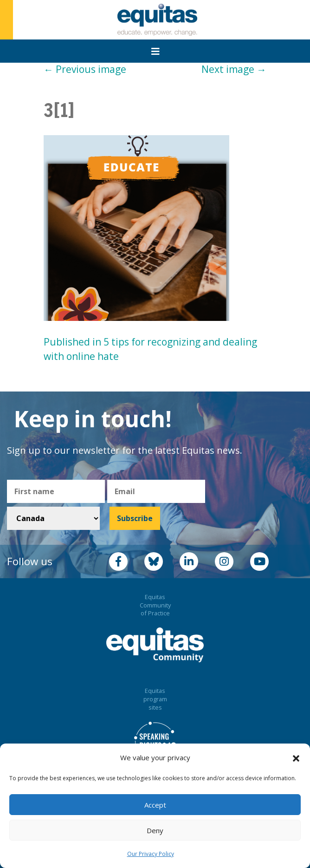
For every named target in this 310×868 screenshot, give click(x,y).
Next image (234, 69)
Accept (155, 805)
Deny (155, 830)
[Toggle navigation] (155, 52)
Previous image (85, 69)
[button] (296, 758)
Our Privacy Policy (151, 854)
